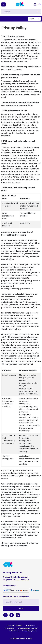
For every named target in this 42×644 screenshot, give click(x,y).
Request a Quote (11, 580)
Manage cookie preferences (28, 628)
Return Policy (14, 631)
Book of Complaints (29, 631)
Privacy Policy (31, 625)
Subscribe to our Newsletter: (16, 597)
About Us (25, 580)
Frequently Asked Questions (16, 577)
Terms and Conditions (15, 625)
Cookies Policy (9, 628)
